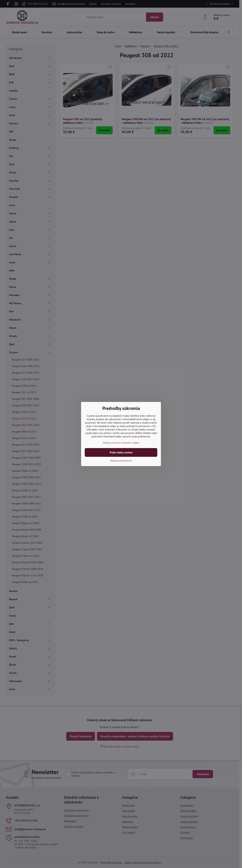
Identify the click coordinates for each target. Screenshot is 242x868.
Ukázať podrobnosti (121, 461)
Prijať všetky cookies (121, 452)
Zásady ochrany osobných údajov (121, 443)
